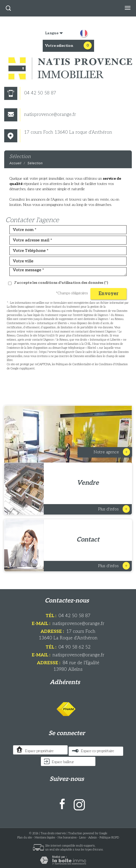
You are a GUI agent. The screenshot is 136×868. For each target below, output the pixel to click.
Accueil (15, 163)
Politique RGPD (109, 838)
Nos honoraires (67, 838)
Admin (93, 838)
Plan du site (25, 838)
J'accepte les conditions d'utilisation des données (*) (61, 283)
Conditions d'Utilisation (113, 364)
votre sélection (59, 46)
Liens (82, 838)
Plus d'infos (114, 509)
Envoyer (108, 294)
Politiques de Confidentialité (73, 364)
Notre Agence (112, 452)
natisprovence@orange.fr (40, 115)
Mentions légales (45, 838)
